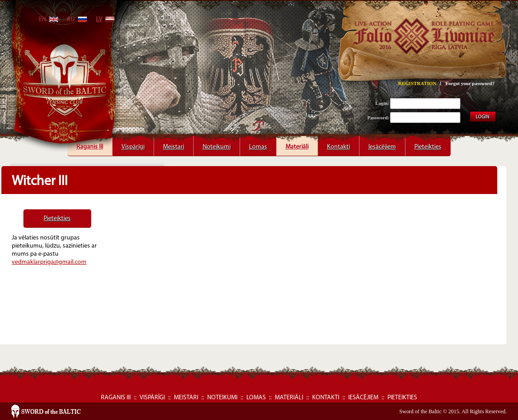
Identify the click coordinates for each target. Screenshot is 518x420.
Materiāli (297, 144)
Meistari (174, 144)
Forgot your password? (470, 83)
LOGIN (482, 117)
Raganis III (90, 144)
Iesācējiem (382, 144)
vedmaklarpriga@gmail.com (49, 262)
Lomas (258, 144)
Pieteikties (428, 144)
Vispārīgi (133, 144)
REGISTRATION (417, 83)
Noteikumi (217, 144)
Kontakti (339, 144)
